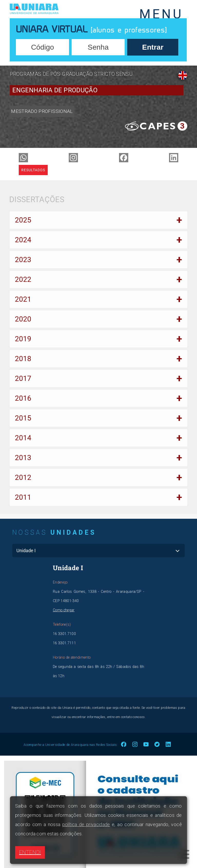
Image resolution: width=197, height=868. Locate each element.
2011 (23, 497)
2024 (23, 240)
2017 (23, 378)
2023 (23, 260)
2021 (23, 299)
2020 (23, 319)
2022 (23, 279)
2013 (23, 458)
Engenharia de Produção (55, 90)
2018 (23, 359)
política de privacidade (86, 824)
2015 (23, 418)
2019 (23, 339)
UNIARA (50, 9)
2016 (23, 398)
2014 (23, 438)
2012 (23, 477)
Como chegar (64, 610)
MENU (161, 12)
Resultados (33, 170)
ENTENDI (30, 852)
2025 (23, 220)
